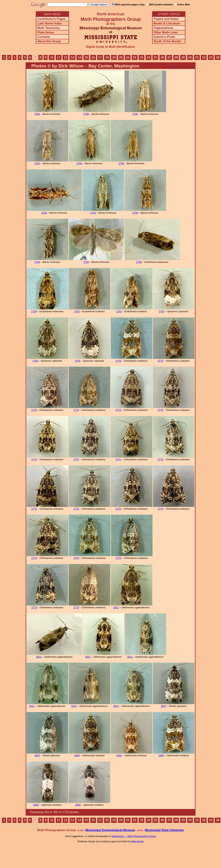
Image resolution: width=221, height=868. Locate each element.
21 (128, 57)
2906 (36, 805)
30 (190, 57)
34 (218, 57)
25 (155, 57)
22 (135, 57)
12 (65, 57)
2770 (118, 361)
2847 (164, 706)
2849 (77, 755)
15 (86, 57)
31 (197, 57)
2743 (77, 311)
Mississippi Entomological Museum (110, 830)
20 (121, 57)
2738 (139, 262)
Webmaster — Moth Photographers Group (134, 836)
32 (204, 57)
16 (93, 57)
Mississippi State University (164, 830)
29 (183, 57)
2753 (162, 311)
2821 (116, 607)
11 (59, 57)
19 (114, 57)
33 (211, 57)
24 (149, 57)
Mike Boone (138, 841)
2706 (37, 114)
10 (52, 57)
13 (72, 57)
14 (79, 57)
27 (169, 57)
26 (162, 57)
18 (107, 57)
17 (100, 57)
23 (142, 57)
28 (176, 57)
